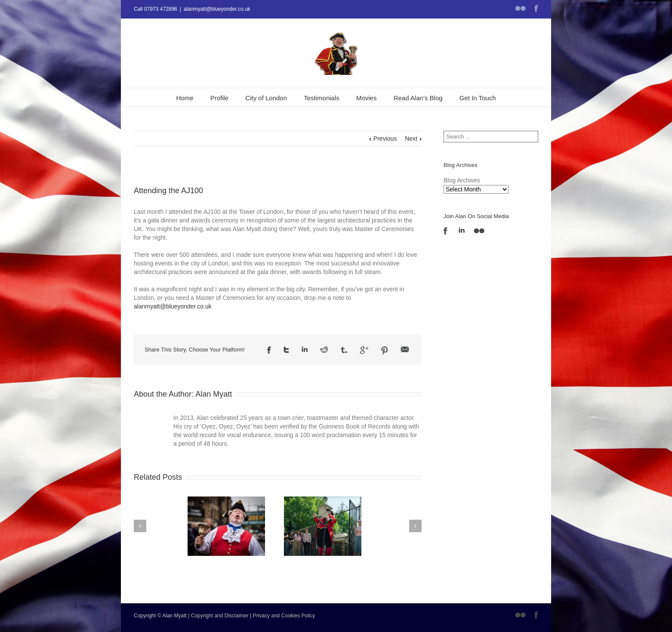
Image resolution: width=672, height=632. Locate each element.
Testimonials (322, 98)
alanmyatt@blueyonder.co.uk (217, 9)
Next (411, 139)
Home (185, 98)
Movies (367, 98)
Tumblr (344, 350)
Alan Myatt (214, 394)
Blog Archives (462, 180)
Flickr (520, 8)
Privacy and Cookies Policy (284, 616)
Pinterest (385, 351)
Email (405, 349)
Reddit (324, 350)
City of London (266, 98)
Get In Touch (478, 98)
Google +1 (364, 350)
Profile (220, 98)
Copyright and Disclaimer (220, 616)
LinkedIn (305, 349)
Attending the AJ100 (168, 191)
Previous (385, 139)
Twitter (286, 350)
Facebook (536, 8)
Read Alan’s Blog (418, 98)
